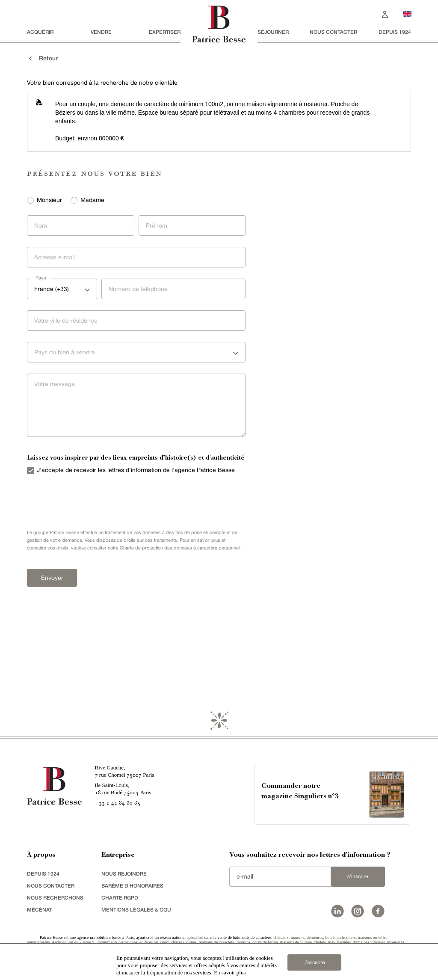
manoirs (298, 937)
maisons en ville (372, 937)
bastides (344, 942)
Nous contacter (333, 32)
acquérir (40, 32)
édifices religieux (154, 942)
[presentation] (87, 500)
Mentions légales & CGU (136, 910)
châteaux (281, 937)
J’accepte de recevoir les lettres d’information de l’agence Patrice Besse (136, 470)
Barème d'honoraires (132, 886)
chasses (178, 942)
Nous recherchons (55, 898)
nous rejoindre (124, 874)
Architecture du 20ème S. (74, 942)
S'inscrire (358, 876)
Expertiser (165, 32)
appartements (38, 942)
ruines (191, 942)
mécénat (40, 910)
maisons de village (296, 942)
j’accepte (315, 962)
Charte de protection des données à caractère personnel (180, 548)
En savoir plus (230, 973)
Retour (42, 58)
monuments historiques (117, 942)
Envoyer (52, 578)
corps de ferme (265, 942)
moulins (243, 942)
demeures (315, 937)
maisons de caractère (217, 942)
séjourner (273, 32)
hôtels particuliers (340, 937)
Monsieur (49, 200)
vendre (101, 32)
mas (331, 942)
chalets (320, 942)
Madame (92, 200)
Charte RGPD (120, 898)
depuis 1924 (395, 32)
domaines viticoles (369, 942)
